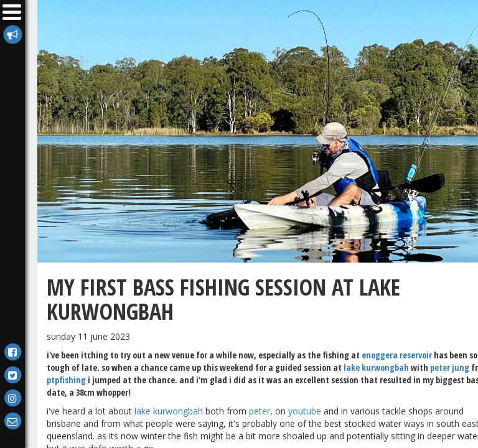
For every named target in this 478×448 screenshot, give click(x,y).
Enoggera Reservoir (397, 355)
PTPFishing (66, 380)
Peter (260, 411)
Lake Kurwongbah (376, 367)
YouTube (305, 411)
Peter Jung (450, 367)
